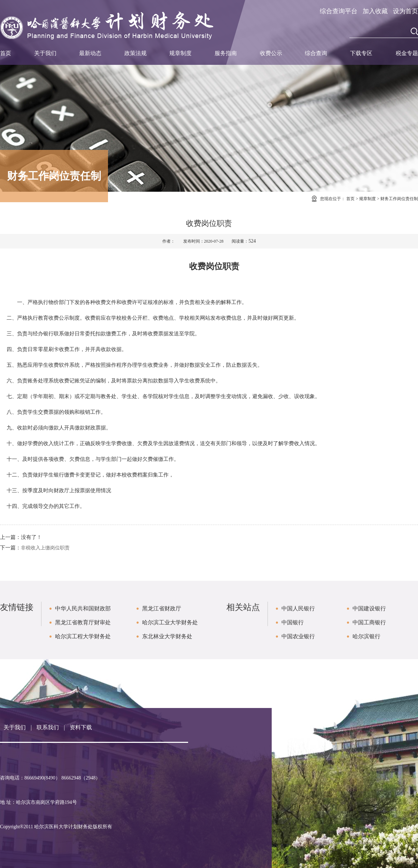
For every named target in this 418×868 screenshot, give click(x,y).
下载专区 (361, 53)
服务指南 (226, 53)
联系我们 (48, 727)
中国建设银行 (369, 608)
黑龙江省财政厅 (162, 608)
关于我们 (45, 53)
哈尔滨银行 (366, 636)
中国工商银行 (369, 622)
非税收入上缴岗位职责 (45, 548)
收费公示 (271, 53)
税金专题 (407, 53)
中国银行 (293, 622)
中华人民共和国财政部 (83, 608)
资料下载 (81, 727)
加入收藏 (375, 11)
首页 (6, 53)
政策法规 (136, 53)
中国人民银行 (298, 608)
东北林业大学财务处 (167, 636)
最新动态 (90, 53)
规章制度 (180, 53)
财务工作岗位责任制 (399, 199)
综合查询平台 (339, 11)
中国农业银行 (298, 636)
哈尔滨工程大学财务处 (83, 636)
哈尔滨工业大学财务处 (170, 622)
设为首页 (405, 11)
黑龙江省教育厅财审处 (83, 622)
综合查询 (316, 53)
